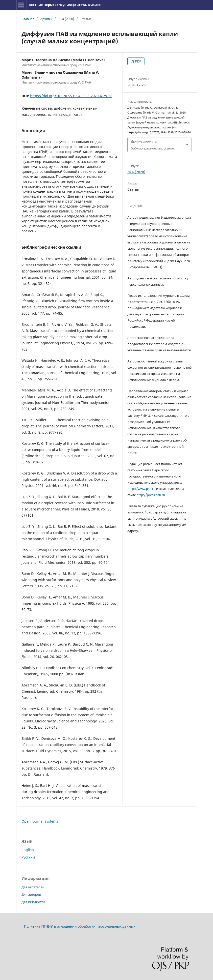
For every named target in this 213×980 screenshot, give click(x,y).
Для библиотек (33, 902)
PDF (138, 61)
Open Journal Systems (40, 821)
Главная (28, 19)
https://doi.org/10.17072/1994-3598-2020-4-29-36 (71, 96)
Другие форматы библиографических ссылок (153, 145)
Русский (28, 857)
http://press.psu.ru (151, 495)
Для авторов (31, 894)
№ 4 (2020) (66, 19)
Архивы (46, 19)
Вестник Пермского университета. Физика (65, 5)
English (28, 850)
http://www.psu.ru (141, 489)
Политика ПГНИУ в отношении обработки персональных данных (80, 926)
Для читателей (33, 887)
